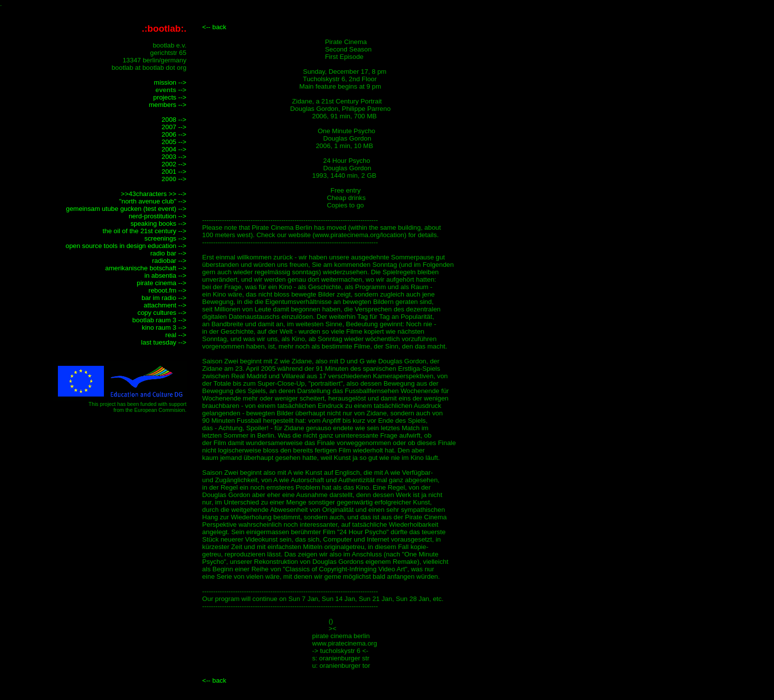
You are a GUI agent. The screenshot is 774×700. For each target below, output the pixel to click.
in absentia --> (166, 275)
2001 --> (174, 172)
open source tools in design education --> (126, 246)
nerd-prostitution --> (158, 216)
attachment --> (165, 305)
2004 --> (174, 149)
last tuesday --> (164, 342)
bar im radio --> (164, 298)
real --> (176, 335)
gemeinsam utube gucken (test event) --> (126, 209)
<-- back (215, 27)
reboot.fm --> (168, 290)
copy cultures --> (162, 313)
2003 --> (174, 157)
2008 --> (174, 120)
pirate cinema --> (161, 283)
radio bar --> (169, 253)
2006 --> (174, 134)
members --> (168, 105)
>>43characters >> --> (153, 194)
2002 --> (174, 164)
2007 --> (174, 127)
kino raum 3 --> (164, 327)
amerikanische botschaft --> (146, 268)
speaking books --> (159, 224)
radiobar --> (169, 261)
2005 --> (174, 142)
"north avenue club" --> (153, 201)
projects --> (170, 97)
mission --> (170, 82)
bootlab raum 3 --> (159, 320)
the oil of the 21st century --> (144, 231)
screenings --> (166, 238)
